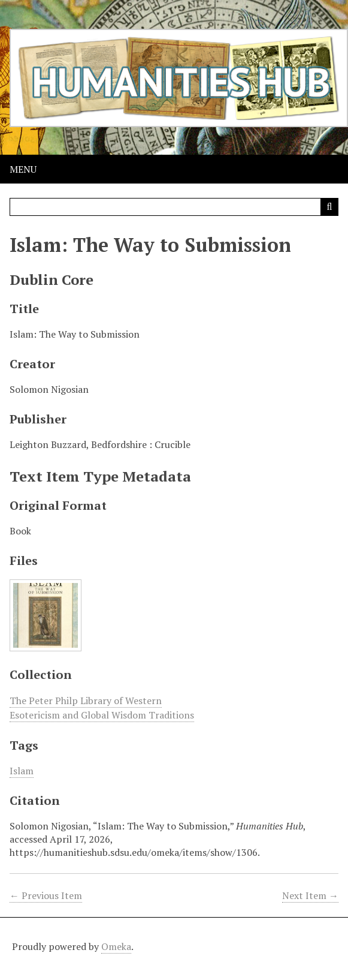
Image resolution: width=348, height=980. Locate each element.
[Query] (174, 207)
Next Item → (310, 895)
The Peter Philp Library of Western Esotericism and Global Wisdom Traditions (102, 708)
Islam (22, 771)
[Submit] (329, 207)
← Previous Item (46, 895)
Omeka (116, 946)
